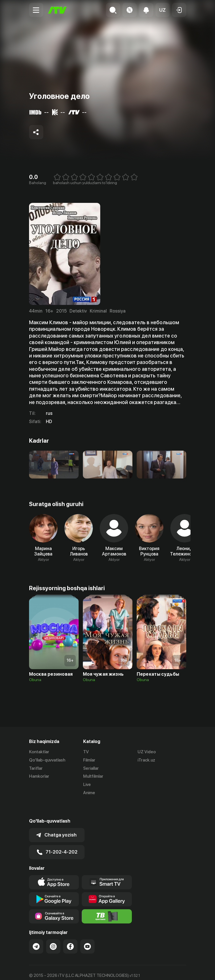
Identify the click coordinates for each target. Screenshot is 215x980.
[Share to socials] (36, 132)
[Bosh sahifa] (57, 10)
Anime (89, 793)
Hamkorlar (39, 776)
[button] (163, 10)
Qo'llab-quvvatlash (47, 760)
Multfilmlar (93, 776)
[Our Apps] (107, 867)
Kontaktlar (39, 752)
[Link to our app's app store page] (54, 867)
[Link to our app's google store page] (54, 884)
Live (87, 785)
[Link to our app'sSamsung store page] (54, 901)
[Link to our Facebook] (70, 931)
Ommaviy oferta (45, 969)
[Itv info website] (107, 901)
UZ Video (147, 752)
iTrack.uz (146, 760)
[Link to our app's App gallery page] (107, 884)
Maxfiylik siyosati (83, 969)
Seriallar (91, 768)
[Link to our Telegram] (36, 931)
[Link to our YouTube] (87, 931)
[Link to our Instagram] (53, 931)
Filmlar (89, 760)
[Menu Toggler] (36, 10)
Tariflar (36, 768)
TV (86, 752)
